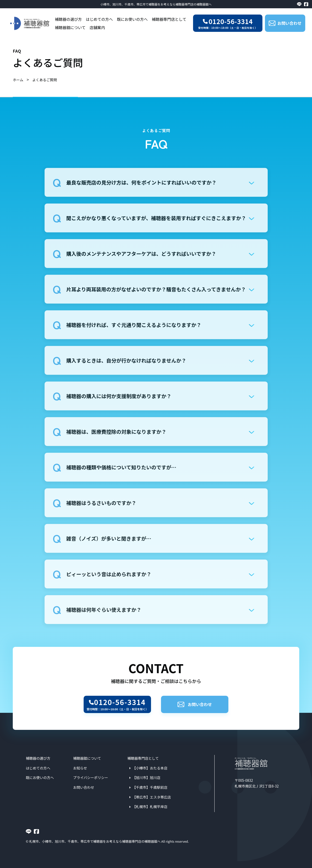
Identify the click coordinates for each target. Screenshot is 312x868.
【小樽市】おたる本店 (150, 768)
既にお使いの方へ (132, 19)
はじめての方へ (99, 19)
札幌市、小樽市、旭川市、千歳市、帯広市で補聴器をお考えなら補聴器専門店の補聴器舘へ (95, 841)
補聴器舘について (70, 27)
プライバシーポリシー (91, 777)
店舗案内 (97, 27)
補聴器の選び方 (68, 19)
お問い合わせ (195, 704)
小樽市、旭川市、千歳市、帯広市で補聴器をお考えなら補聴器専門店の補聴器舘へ (156, 4)
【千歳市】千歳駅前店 (150, 787)
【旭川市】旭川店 (146, 777)
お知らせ (80, 768)
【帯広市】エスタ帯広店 (152, 797)
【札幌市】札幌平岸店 (150, 807)
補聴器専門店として (169, 19)
